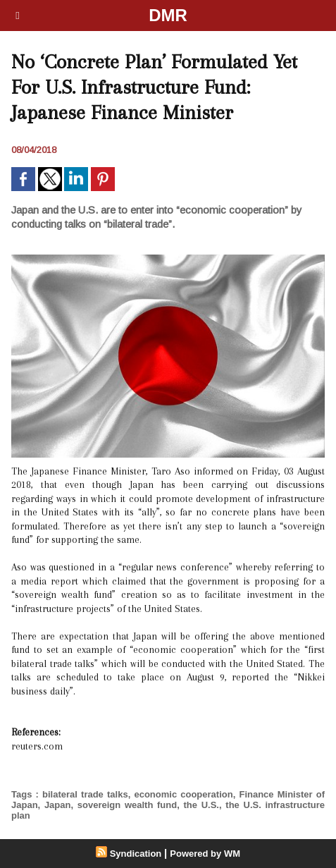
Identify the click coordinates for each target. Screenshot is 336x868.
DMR (168, 15)
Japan (58, 805)
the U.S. (201, 805)
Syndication (136, 854)
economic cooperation (183, 794)
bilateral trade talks (85, 794)
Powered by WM (205, 854)
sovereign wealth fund (127, 805)
